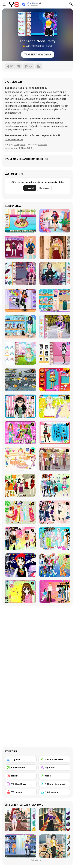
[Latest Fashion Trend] (55, 565)
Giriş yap (44, 188)
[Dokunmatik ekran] (54, 759)
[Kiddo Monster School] (20, 274)
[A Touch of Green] (20, 433)
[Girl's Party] (20, 459)
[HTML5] (21, 776)
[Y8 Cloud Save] (21, 784)
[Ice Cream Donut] (20, 221)
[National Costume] (20, 512)
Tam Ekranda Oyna (38, 54)
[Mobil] (54, 776)
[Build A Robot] (20, 380)
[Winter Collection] (55, 486)
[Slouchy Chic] (20, 539)
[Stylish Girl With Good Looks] (20, 565)
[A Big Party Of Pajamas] (55, 539)
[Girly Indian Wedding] (55, 247)
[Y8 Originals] (54, 792)
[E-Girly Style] (55, 274)
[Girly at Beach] (55, 300)
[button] (14, 139)
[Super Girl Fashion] (20, 486)
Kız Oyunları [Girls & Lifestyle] (19, 144)
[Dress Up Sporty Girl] (55, 512)
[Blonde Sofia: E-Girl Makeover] (20, 247)
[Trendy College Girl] (55, 327)
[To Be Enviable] (20, 592)
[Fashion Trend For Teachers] (55, 459)
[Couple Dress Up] (55, 592)
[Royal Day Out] (55, 221)
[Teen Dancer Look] (20, 300)
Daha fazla (38, 860)
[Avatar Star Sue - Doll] (55, 380)
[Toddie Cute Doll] (20, 353)
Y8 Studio (43, 144)
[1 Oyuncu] (21, 759)
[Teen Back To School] (20, 327)
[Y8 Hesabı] (21, 792)
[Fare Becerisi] (21, 768)
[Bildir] (29, 66)
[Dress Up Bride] (55, 406)
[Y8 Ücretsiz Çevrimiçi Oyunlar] (14, 4)
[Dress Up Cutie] (20, 406)
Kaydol (30, 188)
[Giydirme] (54, 768)
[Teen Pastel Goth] (55, 353)
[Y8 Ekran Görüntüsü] (54, 784)
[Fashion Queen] (55, 433)
